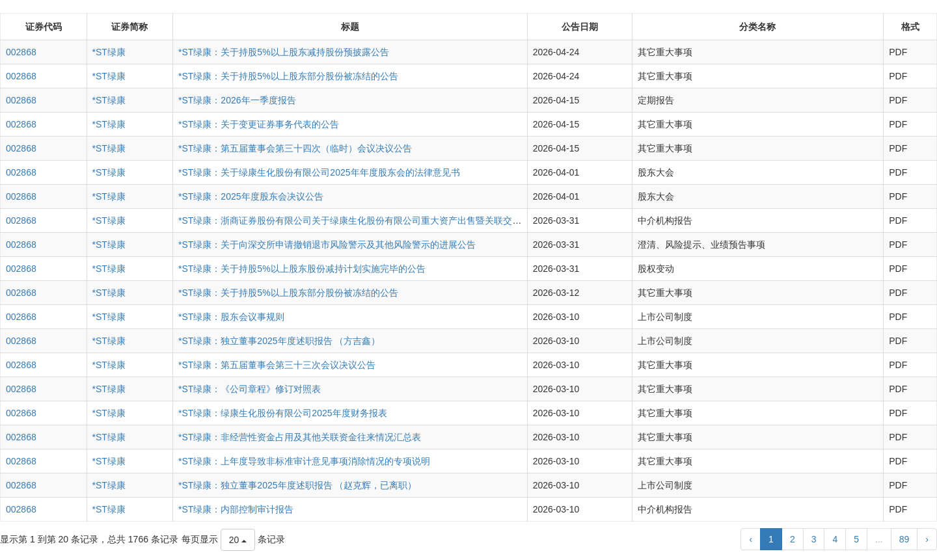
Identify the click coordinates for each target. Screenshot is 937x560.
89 (904, 539)
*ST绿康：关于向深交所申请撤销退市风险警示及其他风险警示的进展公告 (327, 245)
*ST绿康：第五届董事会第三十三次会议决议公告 (277, 365)
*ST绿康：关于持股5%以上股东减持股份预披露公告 (284, 52)
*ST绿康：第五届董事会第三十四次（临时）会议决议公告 (295, 148)
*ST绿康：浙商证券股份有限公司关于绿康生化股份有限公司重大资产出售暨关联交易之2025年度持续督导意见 (401, 220)
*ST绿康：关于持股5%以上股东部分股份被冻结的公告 (288, 76)
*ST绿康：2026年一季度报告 (237, 100)
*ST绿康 (109, 52)
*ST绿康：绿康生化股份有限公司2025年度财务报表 (282, 413)
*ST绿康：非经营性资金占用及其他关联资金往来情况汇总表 (300, 437)
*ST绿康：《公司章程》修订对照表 (250, 389)
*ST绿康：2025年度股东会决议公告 (251, 196)
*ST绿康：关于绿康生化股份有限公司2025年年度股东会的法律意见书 (319, 172)
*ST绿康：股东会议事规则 (231, 317)
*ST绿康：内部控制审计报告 (236, 509)
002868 (21, 52)
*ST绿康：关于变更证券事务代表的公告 (259, 124)
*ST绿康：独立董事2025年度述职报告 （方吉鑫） (279, 341)
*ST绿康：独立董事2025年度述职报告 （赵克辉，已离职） (297, 485)
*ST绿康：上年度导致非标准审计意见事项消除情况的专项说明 (304, 461)
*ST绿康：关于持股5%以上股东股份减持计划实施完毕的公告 (302, 269)
